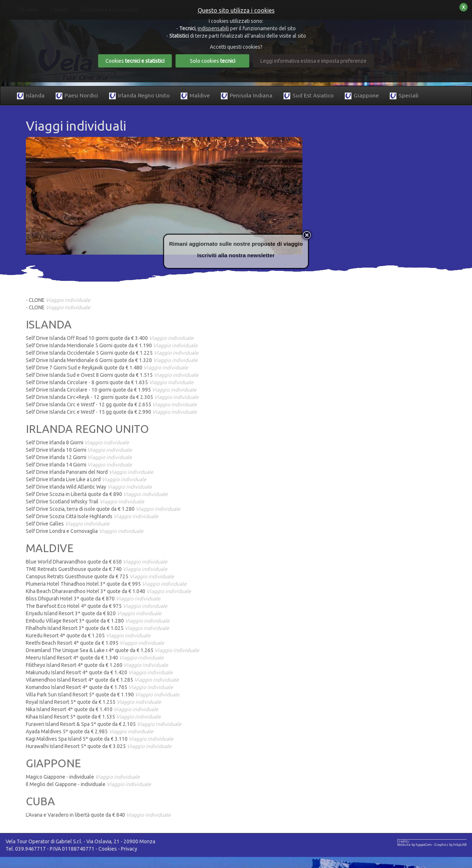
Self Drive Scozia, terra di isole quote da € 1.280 (103, 509)
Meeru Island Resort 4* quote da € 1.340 (95, 658)
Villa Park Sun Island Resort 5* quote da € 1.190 (103, 695)
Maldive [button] (195, 96)
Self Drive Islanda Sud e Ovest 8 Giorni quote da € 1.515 (112, 375)
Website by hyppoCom (414, 845)
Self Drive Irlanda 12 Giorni (79, 457)
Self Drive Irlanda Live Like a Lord (86, 479)
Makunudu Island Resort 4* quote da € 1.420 (99, 672)
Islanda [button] (31, 96)
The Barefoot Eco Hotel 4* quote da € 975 (97, 606)
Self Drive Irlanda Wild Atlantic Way (89, 487)
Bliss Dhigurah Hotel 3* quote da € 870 (93, 599)
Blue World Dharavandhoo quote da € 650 (97, 562)
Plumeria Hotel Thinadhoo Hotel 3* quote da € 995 (106, 584)
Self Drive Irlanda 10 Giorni (79, 450)
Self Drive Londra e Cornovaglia (85, 531)
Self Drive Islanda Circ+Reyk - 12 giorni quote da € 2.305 (112, 397)
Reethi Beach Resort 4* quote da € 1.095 (95, 643)
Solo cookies (213, 61)
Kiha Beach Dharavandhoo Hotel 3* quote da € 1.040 (108, 591)
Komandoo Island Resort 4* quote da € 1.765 (99, 687)
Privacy (129, 849)
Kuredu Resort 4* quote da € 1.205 (88, 635)
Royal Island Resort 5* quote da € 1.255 (93, 702)
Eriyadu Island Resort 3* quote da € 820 (94, 613)
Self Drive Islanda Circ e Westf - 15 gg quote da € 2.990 (111, 412)
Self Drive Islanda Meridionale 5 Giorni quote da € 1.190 (112, 345)
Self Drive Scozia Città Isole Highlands (92, 516)
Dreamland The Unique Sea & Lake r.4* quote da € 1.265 (112, 650)
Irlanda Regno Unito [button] (139, 96)
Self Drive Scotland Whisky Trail (85, 502)
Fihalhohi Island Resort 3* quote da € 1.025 (98, 628)
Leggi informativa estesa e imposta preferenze (313, 61)
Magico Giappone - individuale (83, 777)
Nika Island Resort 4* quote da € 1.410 (92, 709)
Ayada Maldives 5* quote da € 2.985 (90, 731)
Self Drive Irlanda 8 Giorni (77, 442)
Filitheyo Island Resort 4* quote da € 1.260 (97, 665)
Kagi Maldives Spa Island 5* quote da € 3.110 (100, 739)
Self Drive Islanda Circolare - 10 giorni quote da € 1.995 (111, 390)
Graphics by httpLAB (450, 845)
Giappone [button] (362, 96)
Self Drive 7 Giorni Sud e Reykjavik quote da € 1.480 (107, 368)
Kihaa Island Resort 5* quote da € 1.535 (93, 717)
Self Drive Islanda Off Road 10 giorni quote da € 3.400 (110, 338)
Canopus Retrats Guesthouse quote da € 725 (100, 576)
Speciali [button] (404, 96)
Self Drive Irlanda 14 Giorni (79, 465)
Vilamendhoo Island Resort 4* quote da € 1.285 (102, 680)
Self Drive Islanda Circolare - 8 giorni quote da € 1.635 (110, 382)
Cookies (108, 849)
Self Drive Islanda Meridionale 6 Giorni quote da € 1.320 (112, 360)
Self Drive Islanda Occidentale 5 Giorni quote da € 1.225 (112, 353)
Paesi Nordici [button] (77, 96)
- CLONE (58, 300)
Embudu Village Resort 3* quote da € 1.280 (98, 621)
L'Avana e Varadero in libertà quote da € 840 (98, 815)
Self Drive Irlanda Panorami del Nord (90, 472)
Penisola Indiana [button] (247, 96)
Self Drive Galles (68, 524)
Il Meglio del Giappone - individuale (88, 784)
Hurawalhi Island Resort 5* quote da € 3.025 (99, 746)
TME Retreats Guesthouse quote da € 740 (97, 569)
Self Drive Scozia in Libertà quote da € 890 (97, 494)
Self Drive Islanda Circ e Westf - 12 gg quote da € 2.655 (111, 404)
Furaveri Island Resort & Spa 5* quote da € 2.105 (104, 724)
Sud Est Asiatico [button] (309, 96)
